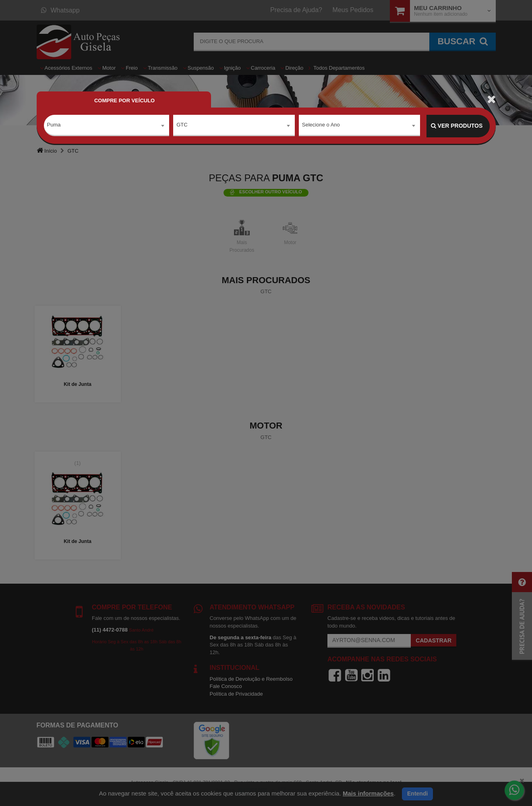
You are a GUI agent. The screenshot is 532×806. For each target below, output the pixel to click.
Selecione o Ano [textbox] (321, 125)
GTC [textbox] (182, 125)
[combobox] (107, 126)
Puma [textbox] (54, 125)
